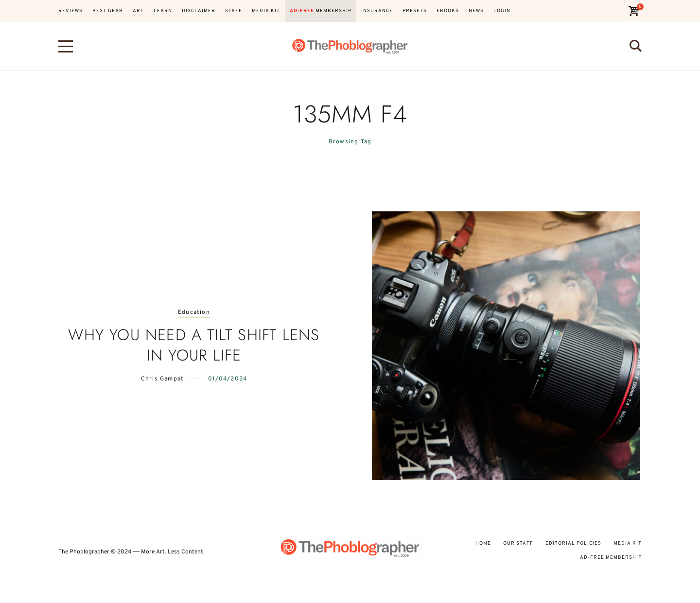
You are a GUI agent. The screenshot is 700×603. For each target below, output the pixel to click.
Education (194, 313)
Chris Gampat (162, 379)
